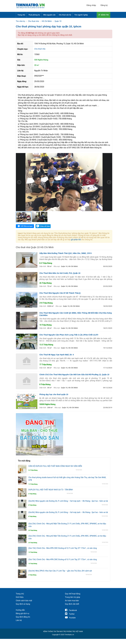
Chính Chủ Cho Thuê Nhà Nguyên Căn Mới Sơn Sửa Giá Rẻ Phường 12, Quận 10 (74, 375)
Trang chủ (21, 15)
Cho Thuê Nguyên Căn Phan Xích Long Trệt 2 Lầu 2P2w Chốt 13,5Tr (69, 335)
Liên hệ (19, 620)
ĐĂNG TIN (104, 15)
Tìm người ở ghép (81, 15)
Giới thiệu (20, 597)
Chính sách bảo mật (24, 601)
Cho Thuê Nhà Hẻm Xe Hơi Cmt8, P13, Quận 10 (60, 273)
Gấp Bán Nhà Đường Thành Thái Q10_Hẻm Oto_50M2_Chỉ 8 (65, 253)
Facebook (71, 610)
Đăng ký (104, 5)
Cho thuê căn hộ (65, 15)
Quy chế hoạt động (73, 594)
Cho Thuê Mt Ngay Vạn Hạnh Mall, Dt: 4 (57, 355)
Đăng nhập (91, 5)
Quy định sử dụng (23, 604)
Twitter (70, 614)
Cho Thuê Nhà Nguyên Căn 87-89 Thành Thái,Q (60, 293)
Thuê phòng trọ (34, 15)
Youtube (70, 618)
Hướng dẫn (20, 610)
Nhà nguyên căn (49, 15)
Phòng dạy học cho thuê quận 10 (54, 394)
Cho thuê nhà (40, 49)
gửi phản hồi (76, 240)
